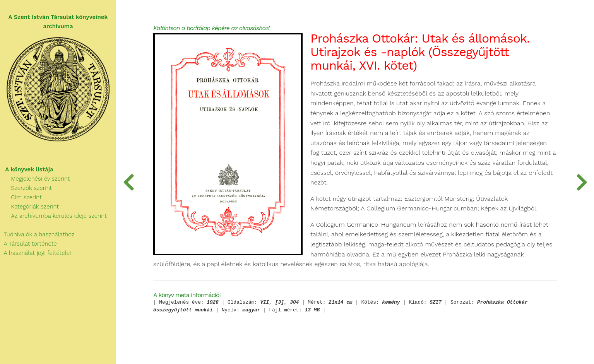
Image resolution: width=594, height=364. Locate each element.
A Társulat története (28, 244)
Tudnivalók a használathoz (37, 234)
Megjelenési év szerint (35, 179)
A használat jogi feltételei (35, 253)
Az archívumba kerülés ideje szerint (53, 216)
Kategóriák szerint (29, 207)
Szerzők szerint (26, 188)
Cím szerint (21, 197)
